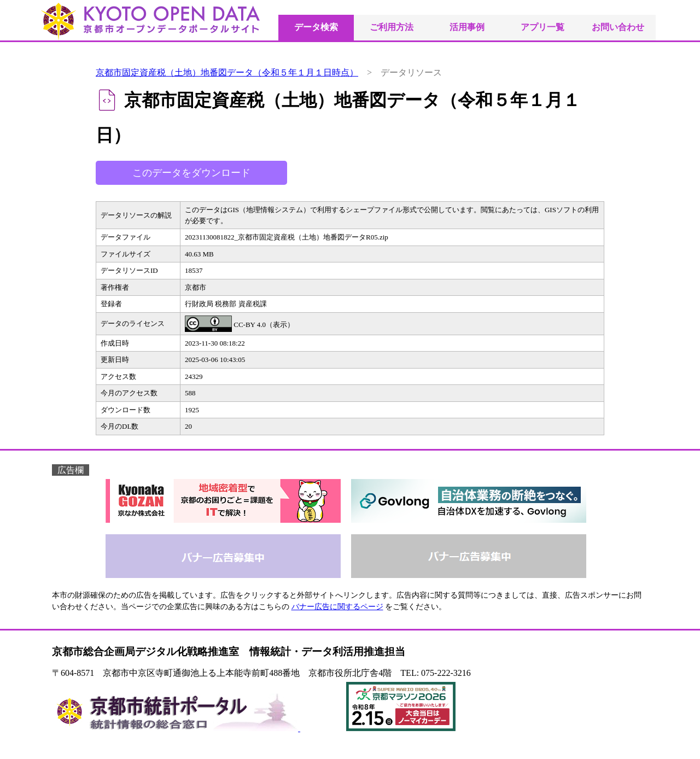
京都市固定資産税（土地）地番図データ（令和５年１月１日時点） (227, 72)
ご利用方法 (392, 27)
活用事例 (467, 27)
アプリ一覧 (542, 27)
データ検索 (316, 27)
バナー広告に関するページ (337, 607)
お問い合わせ (618, 27)
